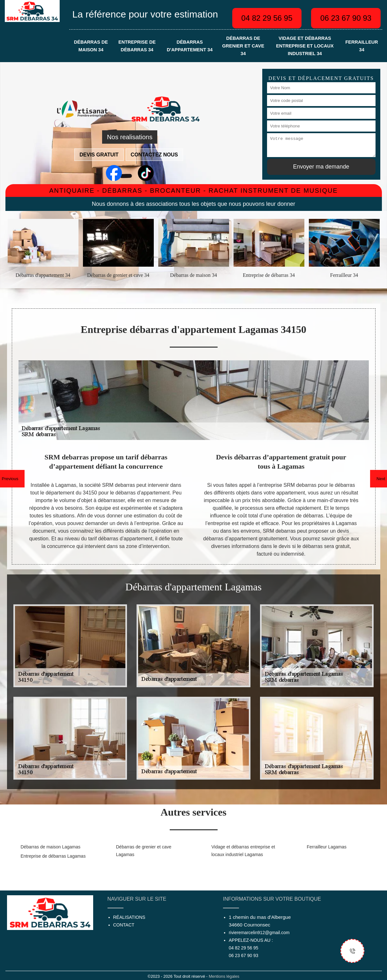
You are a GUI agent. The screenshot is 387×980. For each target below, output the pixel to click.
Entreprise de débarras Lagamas (53, 856)
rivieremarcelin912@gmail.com (259, 933)
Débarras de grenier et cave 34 (243, 46)
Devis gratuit (99, 155)
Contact (124, 925)
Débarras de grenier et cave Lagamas (144, 851)
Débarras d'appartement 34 (190, 46)
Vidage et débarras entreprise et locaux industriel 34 (305, 46)
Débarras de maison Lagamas (51, 847)
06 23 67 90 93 (346, 18)
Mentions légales (224, 976)
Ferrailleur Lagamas (327, 847)
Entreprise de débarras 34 (137, 46)
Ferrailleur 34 (361, 46)
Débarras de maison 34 (91, 46)
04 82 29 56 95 (267, 18)
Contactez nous (154, 155)
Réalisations (129, 917)
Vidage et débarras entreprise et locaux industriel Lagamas (243, 851)
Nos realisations (130, 137)
